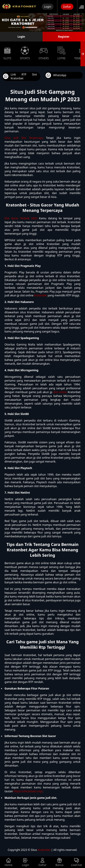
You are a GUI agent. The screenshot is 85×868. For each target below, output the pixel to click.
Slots (7, 53)
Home (8, 862)
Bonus (60, 862)
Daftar (67, 7)
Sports (25, 53)
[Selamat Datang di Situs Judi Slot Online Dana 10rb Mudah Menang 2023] (19, 7)
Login (47, 7)
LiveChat (76, 862)
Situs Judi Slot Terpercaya (24, 138)
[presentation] (83, 54)
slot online (60, 392)
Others (44, 53)
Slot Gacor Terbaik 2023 (21, 218)
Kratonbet (41, 295)
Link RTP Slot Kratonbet (20, 76)
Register (64, 37)
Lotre (61, 53)
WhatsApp (56, 75)
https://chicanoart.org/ (28, 791)
